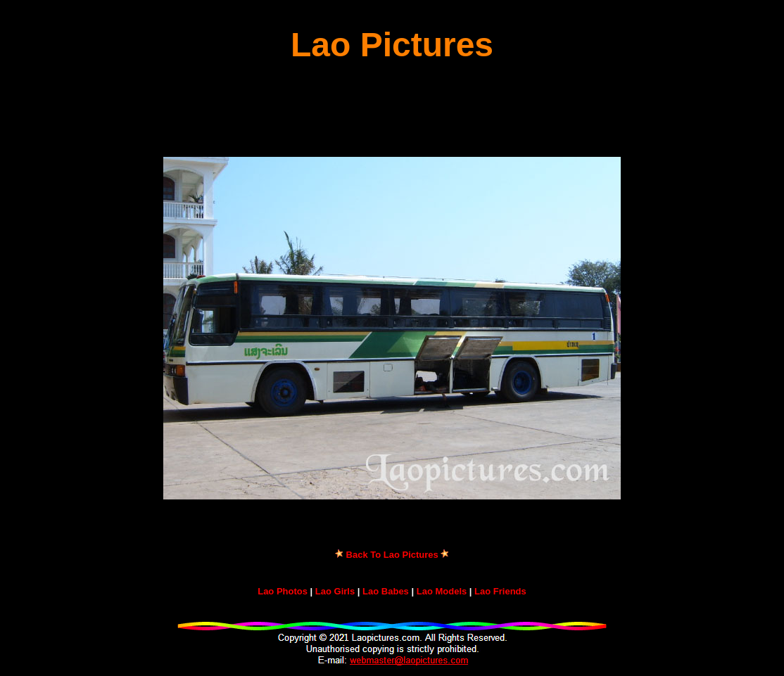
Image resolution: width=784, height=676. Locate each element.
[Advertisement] (392, 110)
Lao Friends (500, 591)
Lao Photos (283, 591)
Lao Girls (335, 591)
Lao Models (442, 591)
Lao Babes (386, 591)
